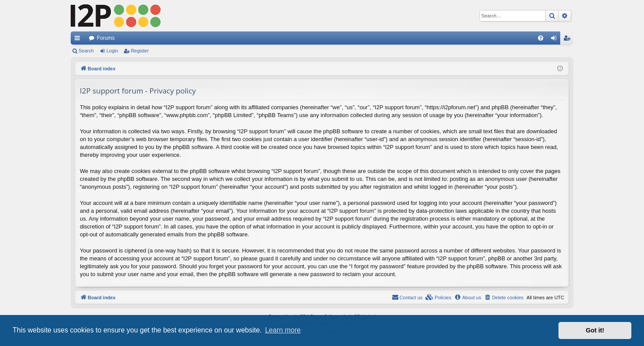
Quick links (79, 40)
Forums (106, 38)
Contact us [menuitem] (407, 297)
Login (112, 51)
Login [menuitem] (556, 40)
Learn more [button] (283, 330)
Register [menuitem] (569, 40)
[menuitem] (541, 38)
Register (140, 51)
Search (86, 51)
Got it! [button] (595, 330)
